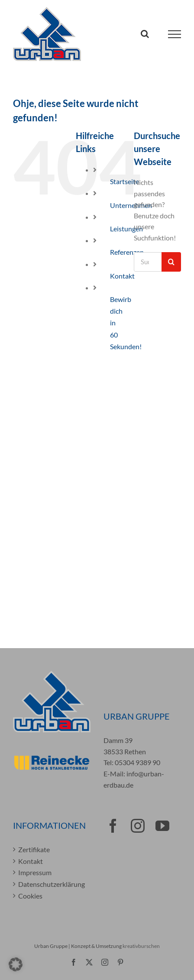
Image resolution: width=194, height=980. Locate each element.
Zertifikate (34, 849)
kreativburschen (141, 946)
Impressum (35, 872)
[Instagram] (138, 826)
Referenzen (127, 252)
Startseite (124, 181)
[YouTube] (162, 826)
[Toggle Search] (145, 34)
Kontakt (122, 276)
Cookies (30, 896)
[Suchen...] (148, 262)
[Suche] (171, 262)
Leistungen (126, 229)
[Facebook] (113, 826)
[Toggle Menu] (175, 34)
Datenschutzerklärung (52, 884)
